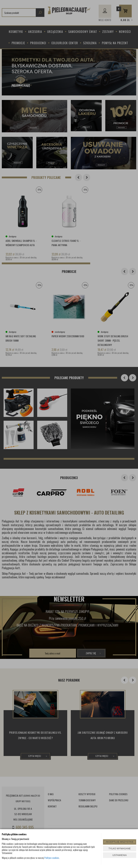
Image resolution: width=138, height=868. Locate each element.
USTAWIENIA (120, 855)
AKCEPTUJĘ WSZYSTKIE (120, 842)
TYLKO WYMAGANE (120, 848)
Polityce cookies (52, 858)
